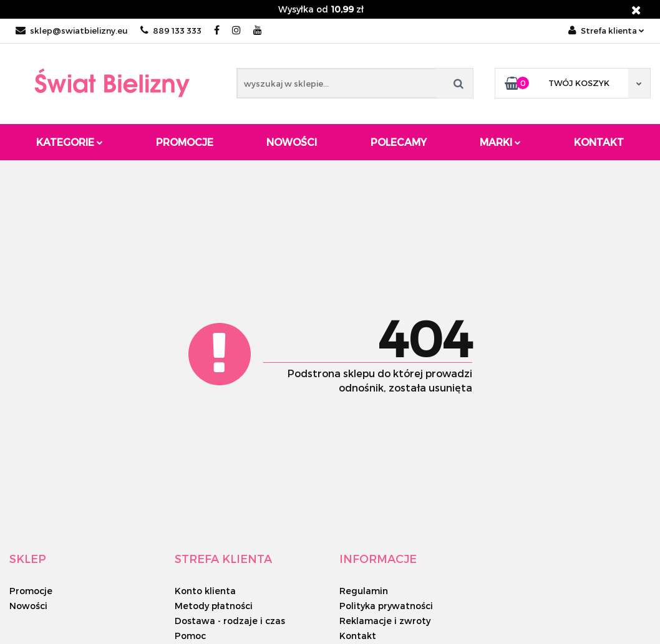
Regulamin (364, 591)
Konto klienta (205, 591)
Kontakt (599, 142)
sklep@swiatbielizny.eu (72, 31)
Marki (500, 142)
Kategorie (70, 142)
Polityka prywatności (386, 606)
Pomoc (190, 636)
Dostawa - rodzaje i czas (230, 621)
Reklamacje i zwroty (385, 621)
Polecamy (399, 142)
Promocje (185, 142)
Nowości (292, 142)
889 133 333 (171, 31)
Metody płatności (214, 606)
